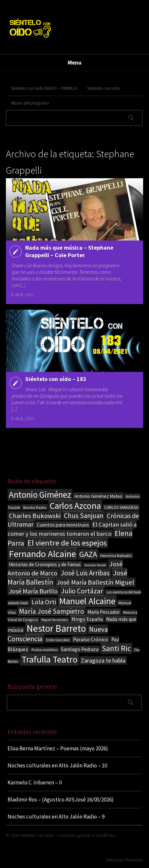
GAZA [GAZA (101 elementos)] (88, 554)
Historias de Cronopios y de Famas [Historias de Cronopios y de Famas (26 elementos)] (45, 564)
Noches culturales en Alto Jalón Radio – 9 (56, 817)
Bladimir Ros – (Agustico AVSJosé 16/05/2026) (61, 800)
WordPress (105, 835)
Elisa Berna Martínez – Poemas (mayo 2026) (58, 748)
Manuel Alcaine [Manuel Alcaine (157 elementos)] (87, 601)
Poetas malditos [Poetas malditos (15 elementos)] (45, 650)
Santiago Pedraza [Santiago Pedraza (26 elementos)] (80, 649)
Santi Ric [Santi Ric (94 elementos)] (116, 648)
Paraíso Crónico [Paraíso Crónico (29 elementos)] (91, 639)
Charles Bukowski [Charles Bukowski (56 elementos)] (35, 516)
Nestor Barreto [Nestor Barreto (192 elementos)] (56, 628)
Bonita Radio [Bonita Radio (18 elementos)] (35, 507)
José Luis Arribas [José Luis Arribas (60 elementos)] (85, 573)
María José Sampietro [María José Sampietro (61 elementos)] (52, 611)
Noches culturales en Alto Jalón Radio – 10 (57, 765)
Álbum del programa (30, 103)
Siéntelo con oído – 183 (56, 379)
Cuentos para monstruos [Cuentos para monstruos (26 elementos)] (63, 525)
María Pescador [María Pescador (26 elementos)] (104, 612)
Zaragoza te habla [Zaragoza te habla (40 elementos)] (103, 660)
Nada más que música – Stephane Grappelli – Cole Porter (69, 251)
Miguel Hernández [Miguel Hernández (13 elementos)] (55, 620)
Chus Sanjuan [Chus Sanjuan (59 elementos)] (84, 516)
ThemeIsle (134, 860)
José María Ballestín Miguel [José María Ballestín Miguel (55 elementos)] (95, 582)
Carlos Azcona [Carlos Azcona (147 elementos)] (75, 506)
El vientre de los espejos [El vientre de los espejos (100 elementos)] (67, 543)
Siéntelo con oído (104, 88)
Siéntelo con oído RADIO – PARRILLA (44, 88)
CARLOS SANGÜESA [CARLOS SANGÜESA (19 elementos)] (121, 507)
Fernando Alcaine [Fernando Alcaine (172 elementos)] (42, 554)
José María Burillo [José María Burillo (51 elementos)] (33, 591)
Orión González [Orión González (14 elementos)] (58, 640)
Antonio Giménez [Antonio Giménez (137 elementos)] (40, 495)
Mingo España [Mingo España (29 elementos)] (87, 619)
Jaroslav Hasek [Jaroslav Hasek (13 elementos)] (95, 565)
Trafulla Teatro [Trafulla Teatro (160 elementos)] (50, 659)
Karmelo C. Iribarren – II (35, 782)
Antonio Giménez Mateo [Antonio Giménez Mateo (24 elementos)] (98, 496)
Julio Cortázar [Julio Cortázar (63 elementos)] (82, 591)
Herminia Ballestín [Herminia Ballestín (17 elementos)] (116, 556)
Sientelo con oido (37, 835)
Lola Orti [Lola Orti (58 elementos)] (44, 602)
